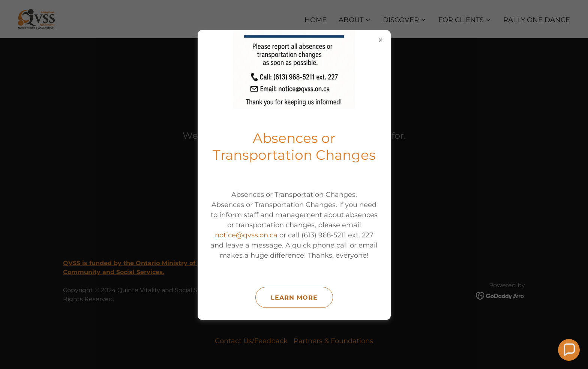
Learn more (294, 298)
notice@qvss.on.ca (246, 235)
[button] (569, 350)
